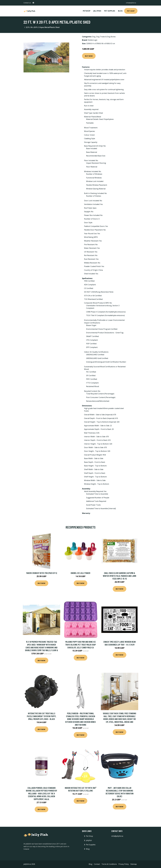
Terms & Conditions (109, 864)
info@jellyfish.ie (131, 3)
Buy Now (89, 56)
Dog (94, 37)
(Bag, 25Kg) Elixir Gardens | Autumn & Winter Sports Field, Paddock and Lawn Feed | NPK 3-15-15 (120, 576)
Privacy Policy (124, 864)
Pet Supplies (110, 11)
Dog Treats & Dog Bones (106, 37)
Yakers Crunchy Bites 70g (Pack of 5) (42, 573)
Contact (97, 864)
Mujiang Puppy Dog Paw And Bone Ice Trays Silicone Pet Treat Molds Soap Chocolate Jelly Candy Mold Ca (80, 645)
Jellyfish (97, 11)
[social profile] (33, 3)
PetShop (87, 11)
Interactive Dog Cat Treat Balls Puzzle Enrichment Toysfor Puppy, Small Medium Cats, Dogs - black (42, 716)
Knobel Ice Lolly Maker (80, 573)
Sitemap (134, 864)
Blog (120, 11)
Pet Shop (131, 11)
